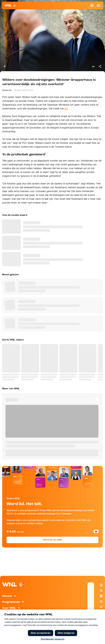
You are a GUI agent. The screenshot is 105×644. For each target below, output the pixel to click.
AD (66, 109)
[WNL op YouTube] (101, 601)
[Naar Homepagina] (11, 5)
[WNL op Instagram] (101, 585)
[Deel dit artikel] (100, 66)
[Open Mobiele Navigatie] (98, 5)
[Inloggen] (92, 5)
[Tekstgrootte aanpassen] (93, 66)
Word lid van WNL (53, 540)
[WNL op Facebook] (101, 596)
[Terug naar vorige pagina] (5, 66)
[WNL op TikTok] (101, 607)
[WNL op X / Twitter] (101, 591)
